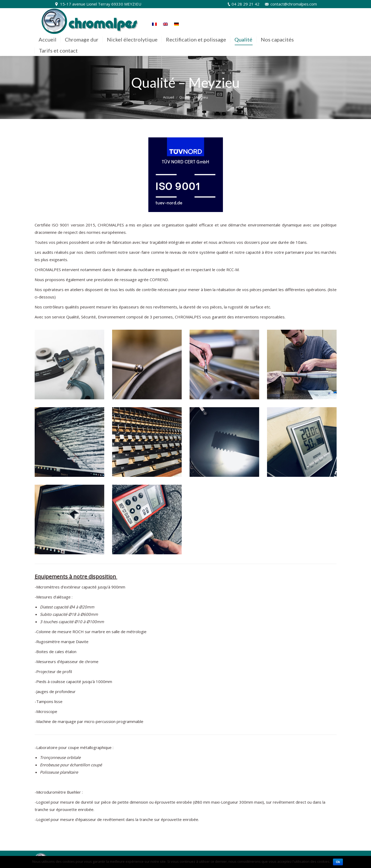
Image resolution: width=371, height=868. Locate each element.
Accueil (169, 97)
